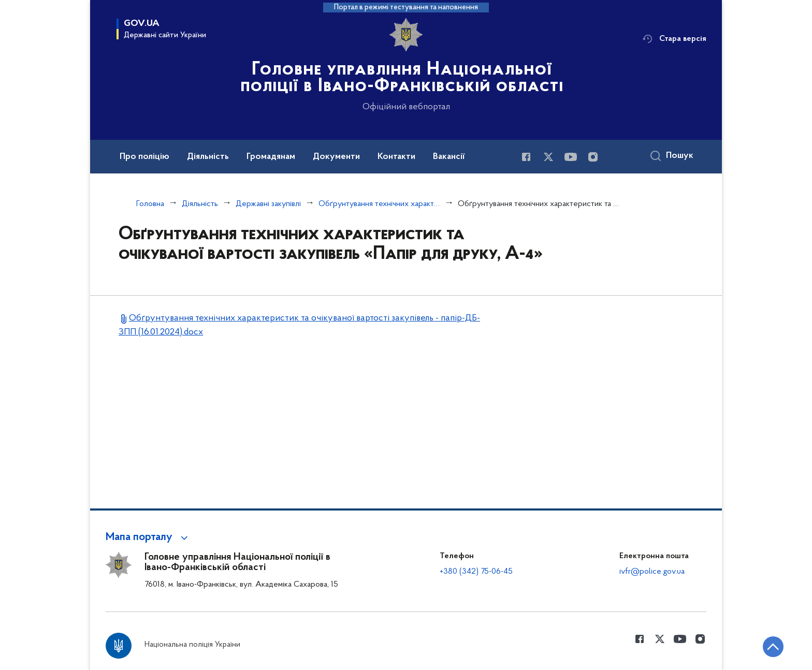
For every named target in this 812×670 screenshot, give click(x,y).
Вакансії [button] (449, 157)
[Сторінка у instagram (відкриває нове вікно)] (593, 157)
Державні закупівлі (268, 204)
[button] (148, 537)
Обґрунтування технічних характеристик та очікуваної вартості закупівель (379, 204)
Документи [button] (336, 157)
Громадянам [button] (271, 157)
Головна (150, 204)
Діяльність (200, 204)
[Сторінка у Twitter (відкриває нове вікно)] (548, 157)
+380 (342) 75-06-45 (476, 572)
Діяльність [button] (208, 157)
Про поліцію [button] (144, 157)
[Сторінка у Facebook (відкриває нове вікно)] (526, 157)
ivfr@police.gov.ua (652, 572)
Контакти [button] (396, 157)
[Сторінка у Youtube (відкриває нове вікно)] (571, 157)
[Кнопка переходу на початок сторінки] (773, 647)
